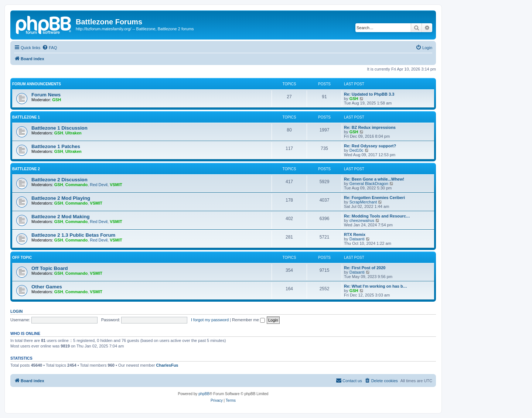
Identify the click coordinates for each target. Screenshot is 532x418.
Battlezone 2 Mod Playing (61, 198)
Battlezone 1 (26, 117)
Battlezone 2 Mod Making (61, 217)
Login (16, 311)
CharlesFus (167, 365)
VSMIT (116, 185)
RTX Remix (355, 234)
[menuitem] (50, 48)
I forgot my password (210, 320)
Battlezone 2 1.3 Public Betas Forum (73, 235)
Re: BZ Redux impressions (370, 127)
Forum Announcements (37, 84)
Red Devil (99, 185)
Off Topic (22, 258)
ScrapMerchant (363, 202)
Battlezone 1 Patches (56, 146)
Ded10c (357, 150)
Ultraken (74, 133)
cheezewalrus (362, 220)
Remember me (248, 320)
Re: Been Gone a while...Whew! (374, 179)
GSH (57, 100)
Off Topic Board (50, 268)
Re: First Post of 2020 (365, 268)
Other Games (47, 287)
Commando (77, 185)
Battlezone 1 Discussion (59, 128)
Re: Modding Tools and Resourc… (377, 216)
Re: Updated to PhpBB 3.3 (369, 94)
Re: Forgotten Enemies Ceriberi (374, 198)
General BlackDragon (369, 184)
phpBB (204, 394)
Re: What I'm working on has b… (376, 286)
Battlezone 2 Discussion (59, 180)
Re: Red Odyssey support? (370, 146)
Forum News (46, 95)
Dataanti (357, 239)
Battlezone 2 (26, 169)
